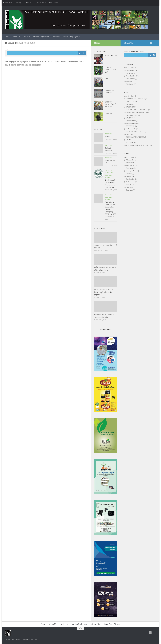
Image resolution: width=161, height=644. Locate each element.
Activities (26, 37)
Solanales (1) (131, 190)
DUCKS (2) (130, 104)
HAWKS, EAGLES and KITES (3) (138, 110)
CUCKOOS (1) (131, 101)
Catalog (18, 3)
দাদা (106, 79)
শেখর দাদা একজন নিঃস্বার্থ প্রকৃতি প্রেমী (110, 104)
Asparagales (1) (131, 165)
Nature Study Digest (71, 37)
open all (127, 68)
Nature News (41, 3)
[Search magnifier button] (84, 53)
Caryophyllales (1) (132, 171)
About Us (16, 37)
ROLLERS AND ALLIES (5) (136, 137)
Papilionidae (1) (131, 79)
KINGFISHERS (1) (133, 115)
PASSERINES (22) (133, 123)
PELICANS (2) (131, 126)
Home (7, 37)
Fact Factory (54, 3)
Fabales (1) (130, 176)
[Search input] (43, 53)
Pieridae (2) (130, 81)
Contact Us (56, 37)
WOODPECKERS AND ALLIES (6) (139, 145)
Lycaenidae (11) (131, 73)
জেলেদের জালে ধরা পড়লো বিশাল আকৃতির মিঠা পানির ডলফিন (104, 292)
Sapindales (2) (131, 187)
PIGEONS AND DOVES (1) (136, 132)
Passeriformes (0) (132, 121)
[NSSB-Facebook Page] (151, 43)
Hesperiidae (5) (131, 70)
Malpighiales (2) (132, 182)
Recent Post (8, 3)
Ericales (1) (130, 174)
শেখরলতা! (109, 113)
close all (133, 68)
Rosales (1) (130, 185)
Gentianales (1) (131, 179)
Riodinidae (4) (131, 84)
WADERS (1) (131, 143)
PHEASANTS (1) (132, 129)
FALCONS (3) (131, 107)
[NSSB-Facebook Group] (155, 43)
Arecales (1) (130, 163)
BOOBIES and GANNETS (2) (137, 99)
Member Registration (41, 37)
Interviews (109, 173)
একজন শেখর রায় (111, 56)
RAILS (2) (130, 134)
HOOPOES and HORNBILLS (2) (138, 112)
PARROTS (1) (131, 118)
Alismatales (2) (131, 160)
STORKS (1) (131, 140)
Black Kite (109, 136)
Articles (29, 3)
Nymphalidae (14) (132, 76)
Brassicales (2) (131, 168)
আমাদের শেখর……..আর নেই (111, 70)
